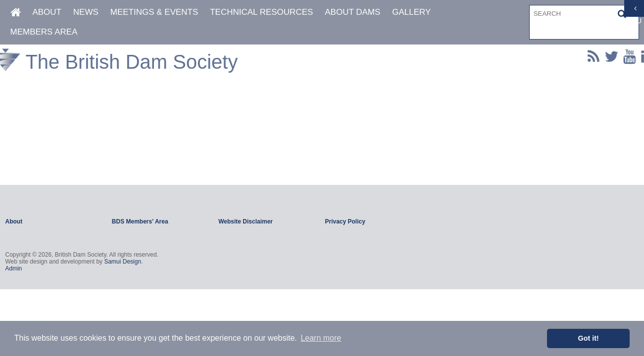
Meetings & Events (154, 12)
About (47, 12)
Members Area (44, 32)
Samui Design (123, 262)
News (86, 12)
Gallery (411, 12)
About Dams (352, 12)
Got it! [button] (589, 338)
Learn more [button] (321, 338)
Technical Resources (261, 12)
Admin (14, 268)
